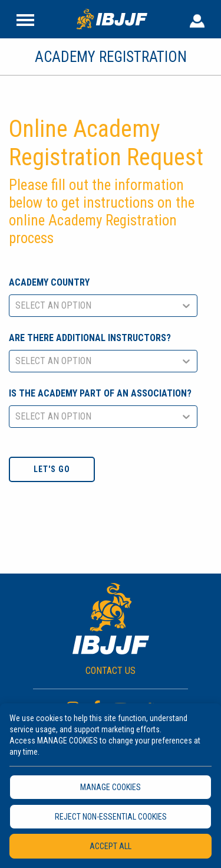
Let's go (52, 469)
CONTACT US (111, 671)
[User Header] (197, 19)
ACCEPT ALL (111, 846)
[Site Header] (25, 19)
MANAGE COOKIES (111, 787)
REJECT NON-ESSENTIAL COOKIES (111, 817)
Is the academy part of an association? (100, 393)
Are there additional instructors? (90, 338)
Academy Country (49, 282)
